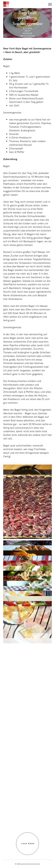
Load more (28, 843)
